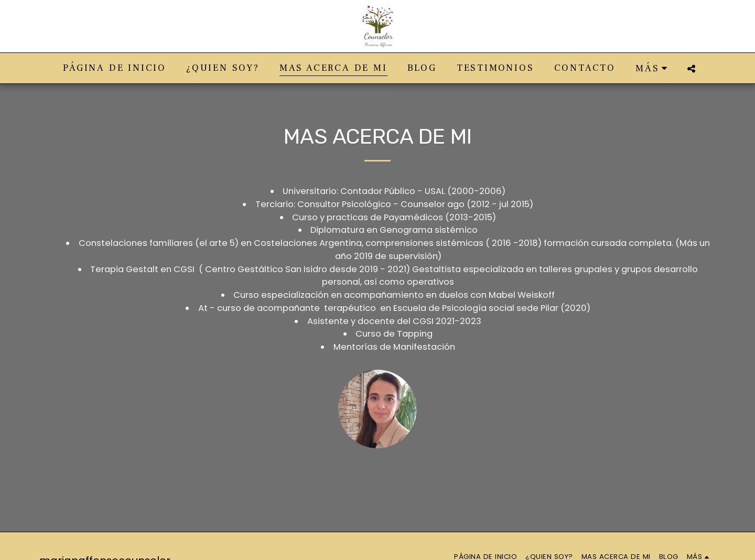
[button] (692, 68)
